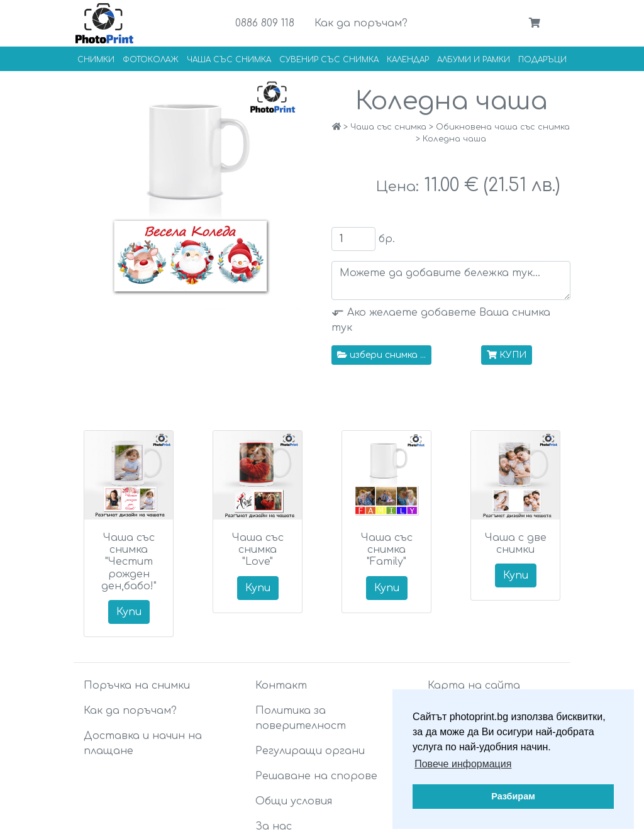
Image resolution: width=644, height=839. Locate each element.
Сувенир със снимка (329, 60)
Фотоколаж (151, 60)
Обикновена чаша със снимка (503, 127)
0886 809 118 (265, 23)
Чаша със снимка (229, 60)
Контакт (281, 686)
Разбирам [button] (513, 796)
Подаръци (542, 60)
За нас (274, 826)
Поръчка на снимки (137, 686)
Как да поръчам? (361, 23)
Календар (408, 60)
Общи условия (294, 801)
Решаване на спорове (316, 776)
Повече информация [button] (463, 764)
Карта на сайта (474, 686)
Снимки (96, 60)
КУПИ (507, 355)
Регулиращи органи (310, 751)
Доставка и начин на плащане (143, 743)
